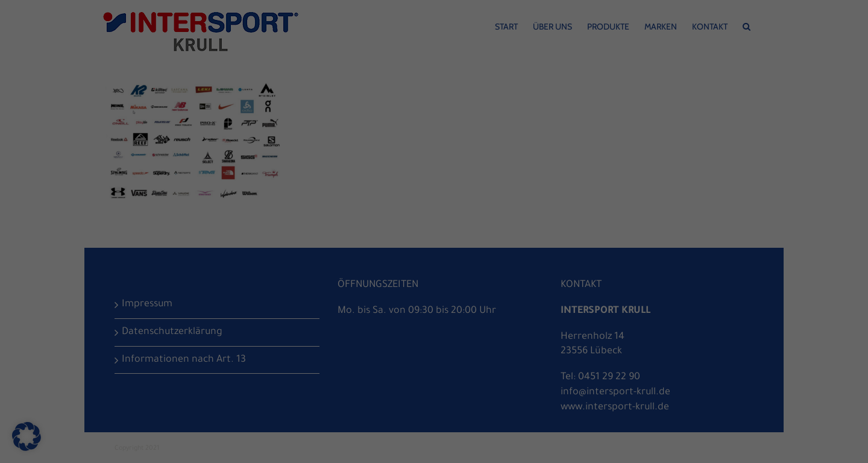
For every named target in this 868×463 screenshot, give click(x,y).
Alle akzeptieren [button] (434, 263)
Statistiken (420, 222)
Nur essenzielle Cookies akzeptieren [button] (434, 334)
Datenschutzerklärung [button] (439, 396)
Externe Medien (548, 222)
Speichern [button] (434, 299)
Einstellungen (520, 182)
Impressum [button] (489, 396)
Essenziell (302, 222)
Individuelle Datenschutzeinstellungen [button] (434, 370)
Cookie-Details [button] (383, 396)
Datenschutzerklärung (316, 182)
